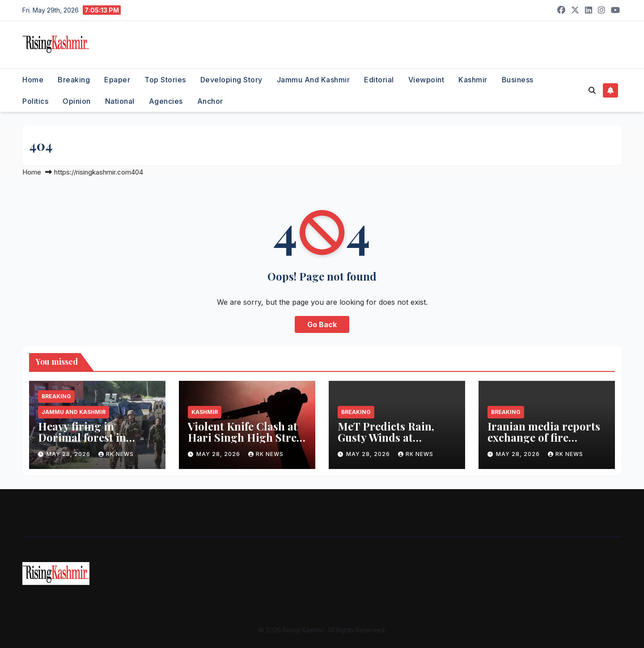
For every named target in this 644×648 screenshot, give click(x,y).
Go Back (322, 324)
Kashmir (473, 80)
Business (518, 80)
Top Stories (165, 80)
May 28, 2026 (69, 454)
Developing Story (231, 80)
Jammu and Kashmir (314, 80)
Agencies (166, 101)
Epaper (117, 80)
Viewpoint (426, 80)
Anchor (210, 101)
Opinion (77, 101)
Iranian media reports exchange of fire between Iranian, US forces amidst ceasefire (545, 443)
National (120, 101)
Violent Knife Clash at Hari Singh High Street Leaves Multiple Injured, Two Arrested (247, 443)
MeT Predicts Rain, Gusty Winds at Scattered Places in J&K (386, 443)
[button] (592, 90)
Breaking (74, 80)
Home (33, 80)
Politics (35, 101)
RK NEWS (116, 454)
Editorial (379, 80)
